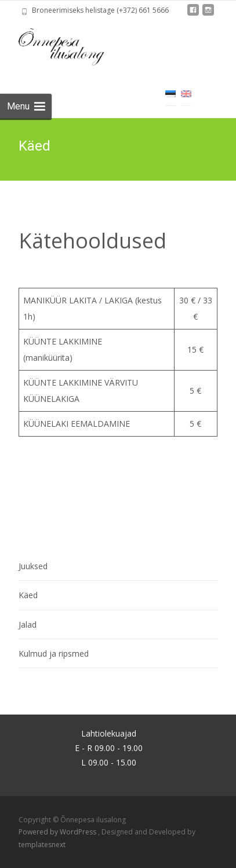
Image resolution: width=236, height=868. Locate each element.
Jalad (28, 625)
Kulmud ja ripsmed (54, 653)
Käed (28, 595)
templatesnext (42, 845)
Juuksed (33, 566)
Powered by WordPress (58, 832)
